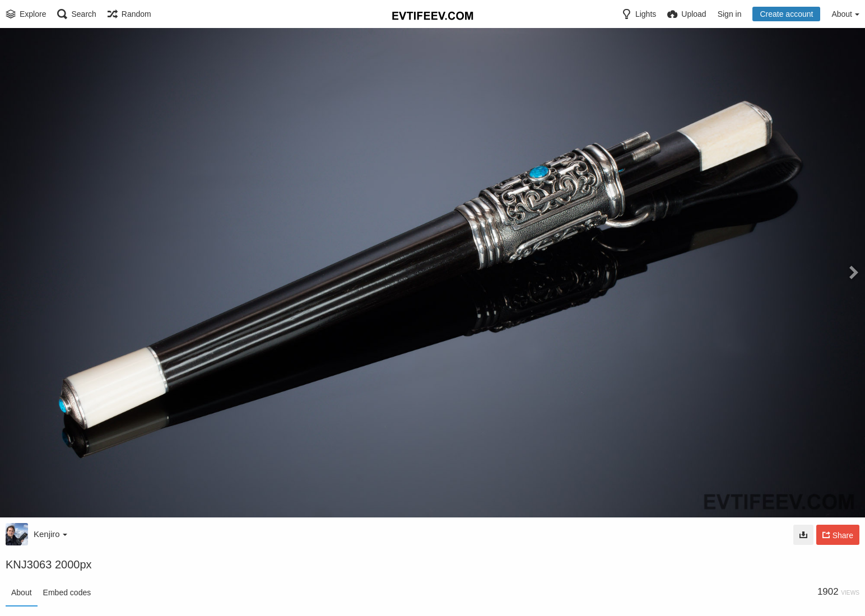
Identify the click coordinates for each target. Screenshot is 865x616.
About (22, 592)
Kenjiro (50, 534)
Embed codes (67, 592)
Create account (786, 14)
